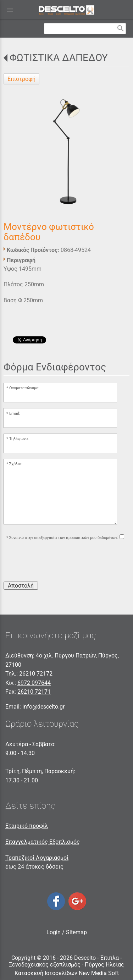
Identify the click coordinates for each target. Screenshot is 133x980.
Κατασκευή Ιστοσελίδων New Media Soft (67, 973)
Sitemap (76, 932)
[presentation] (57, 562)
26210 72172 (36, 674)
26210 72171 (34, 692)
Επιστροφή (21, 79)
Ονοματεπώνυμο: (24, 388)
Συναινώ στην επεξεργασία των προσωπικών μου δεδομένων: (64, 538)
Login (54, 932)
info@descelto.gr (43, 707)
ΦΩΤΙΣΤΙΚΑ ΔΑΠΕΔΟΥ (59, 58)
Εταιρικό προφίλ (27, 826)
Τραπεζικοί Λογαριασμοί (37, 858)
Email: (15, 414)
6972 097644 (34, 683)
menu (10, 10)
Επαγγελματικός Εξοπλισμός (43, 842)
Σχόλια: (16, 464)
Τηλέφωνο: (19, 439)
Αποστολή (21, 586)
